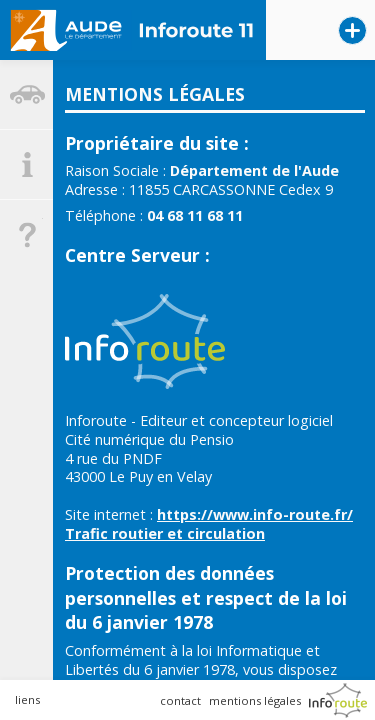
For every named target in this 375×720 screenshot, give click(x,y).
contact (180, 700)
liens (27, 699)
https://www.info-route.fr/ (255, 514)
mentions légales (255, 700)
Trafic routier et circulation (165, 533)
